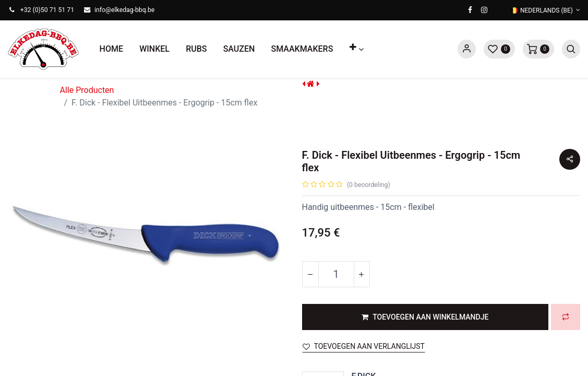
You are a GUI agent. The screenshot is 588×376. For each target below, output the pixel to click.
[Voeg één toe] (362, 274)
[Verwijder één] (310, 274)
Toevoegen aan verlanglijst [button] (364, 346)
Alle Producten (87, 90)
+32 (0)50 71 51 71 (47, 10)
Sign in (467, 49)
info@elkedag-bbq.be (124, 10)
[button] (356, 49)
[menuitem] (111, 49)
